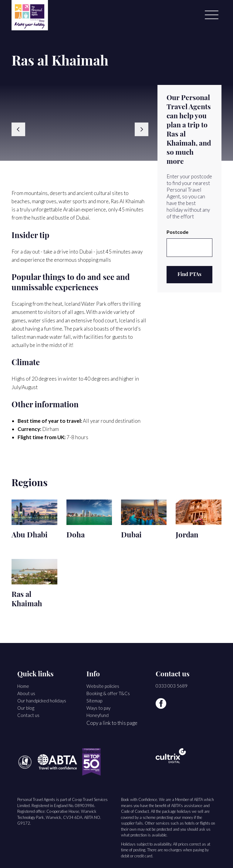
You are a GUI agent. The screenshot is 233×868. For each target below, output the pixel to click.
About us (26, 693)
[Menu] (212, 15)
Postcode (177, 232)
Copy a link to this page (112, 723)
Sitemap (94, 701)
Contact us (28, 715)
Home (23, 686)
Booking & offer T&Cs (108, 693)
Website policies (103, 686)
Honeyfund (98, 715)
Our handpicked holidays (42, 701)
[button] (22, 129)
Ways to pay (98, 708)
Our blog (26, 708)
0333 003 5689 (172, 686)
